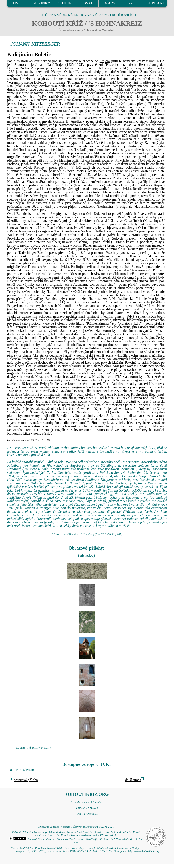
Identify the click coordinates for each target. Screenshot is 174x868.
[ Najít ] (80, 814)
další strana (133, 780)
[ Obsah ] (82, 808)
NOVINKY (41, 3)
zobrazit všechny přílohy (34, 747)
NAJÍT (133, 3)
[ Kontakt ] (92, 814)
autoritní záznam (22, 770)
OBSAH (87, 3)
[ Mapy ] (93, 808)
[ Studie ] (98, 802)
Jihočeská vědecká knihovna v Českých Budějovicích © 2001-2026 (76, 827)
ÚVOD (18, 3)
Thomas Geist (41, 111)
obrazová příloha (26, 780)
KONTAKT (156, 3)
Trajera (105, 61)
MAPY (110, 3)
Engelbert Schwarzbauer (73, 430)
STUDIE (64, 3)
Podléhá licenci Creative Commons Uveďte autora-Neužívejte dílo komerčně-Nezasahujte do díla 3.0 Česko (76, 841)
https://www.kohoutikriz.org (144, 851)
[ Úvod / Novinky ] (81, 802)
